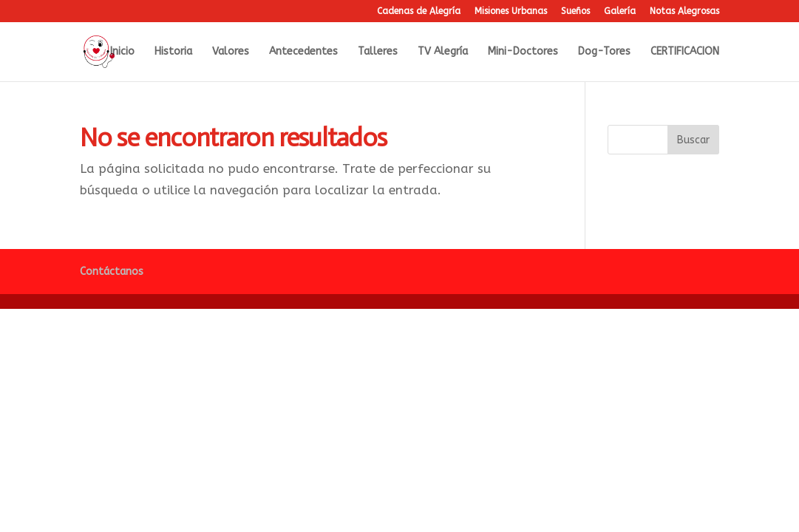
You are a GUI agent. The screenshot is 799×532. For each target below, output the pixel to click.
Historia (173, 52)
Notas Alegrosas (684, 11)
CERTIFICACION (685, 52)
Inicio (122, 52)
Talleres (378, 52)
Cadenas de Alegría (419, 11)
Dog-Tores (604, 52)
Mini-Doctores (523, 52)
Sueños (575, 11)
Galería (620, 11)
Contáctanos (112, 272)
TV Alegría (443, 52)
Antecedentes (303, 52)
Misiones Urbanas (511, 11)
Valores (231, 52)
